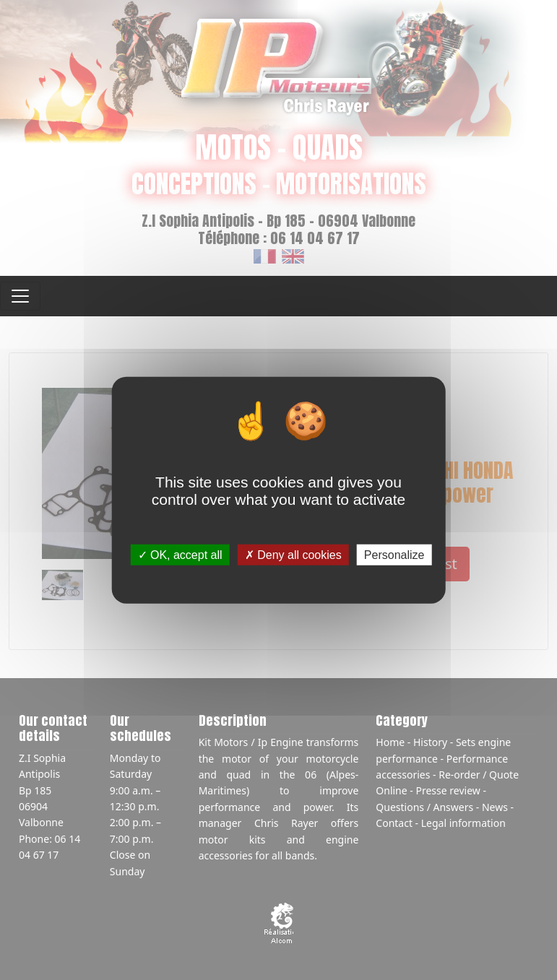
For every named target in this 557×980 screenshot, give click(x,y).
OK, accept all (180, 555)
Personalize (394, 555)
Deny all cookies (293, 555)
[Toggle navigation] (20, 296)
